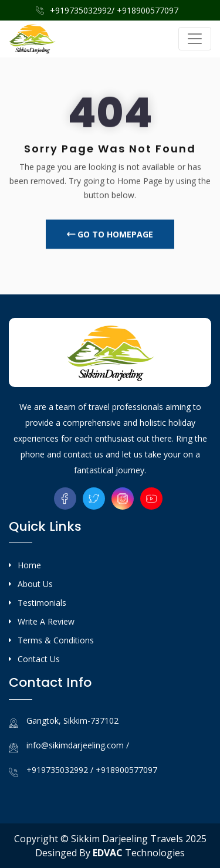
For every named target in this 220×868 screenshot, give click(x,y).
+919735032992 (57, 770)
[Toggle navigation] (195, 39)
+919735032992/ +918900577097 (107, 10)
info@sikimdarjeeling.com (76, 745)
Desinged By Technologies (110, 853)
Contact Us (39, 659)
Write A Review (46, 621)
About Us (35, 584)
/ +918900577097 (124, 770)
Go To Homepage (110, 237)
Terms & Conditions (56, 640)
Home (29, 565)
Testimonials (42, 603)
